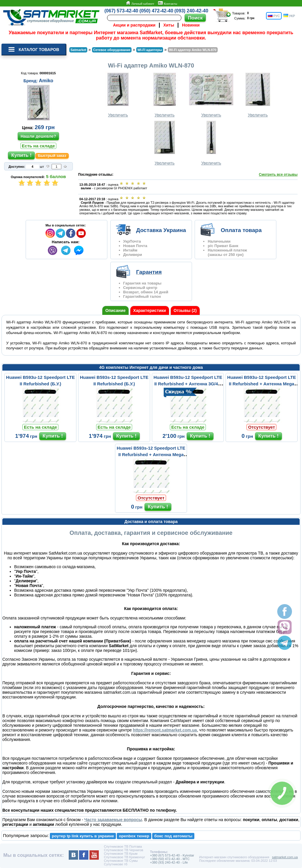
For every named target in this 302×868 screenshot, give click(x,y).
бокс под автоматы (173, 836)
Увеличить (118, 94)
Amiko (46, 81)
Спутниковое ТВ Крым (121, 854)
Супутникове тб (115, 864)
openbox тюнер (134, 836)
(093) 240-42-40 (191, 11)
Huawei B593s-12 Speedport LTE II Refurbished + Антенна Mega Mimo (151, 454)
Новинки (191, 25)
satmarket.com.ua (285, 857)
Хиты (169, 25)
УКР (289, 16)
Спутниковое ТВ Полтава (123, 846)
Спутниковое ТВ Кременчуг (124, 857)
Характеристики (150, 310)
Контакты (168, 3)
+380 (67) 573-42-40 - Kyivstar (172, 855)
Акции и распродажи (134, 25)
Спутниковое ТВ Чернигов (123, 850)
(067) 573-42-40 (121, 11)
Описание (115, 310)
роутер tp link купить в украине (83, 836)
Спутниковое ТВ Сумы (121, 861)
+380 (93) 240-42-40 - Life (169, 862)
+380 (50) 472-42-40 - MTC (170, 859)
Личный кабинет (140, 3)
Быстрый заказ (52, 156)
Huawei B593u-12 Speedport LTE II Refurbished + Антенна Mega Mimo (261, 384)
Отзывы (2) (185, 310)
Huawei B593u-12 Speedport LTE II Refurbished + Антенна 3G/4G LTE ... (188, 384)
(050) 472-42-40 (156, 11)
